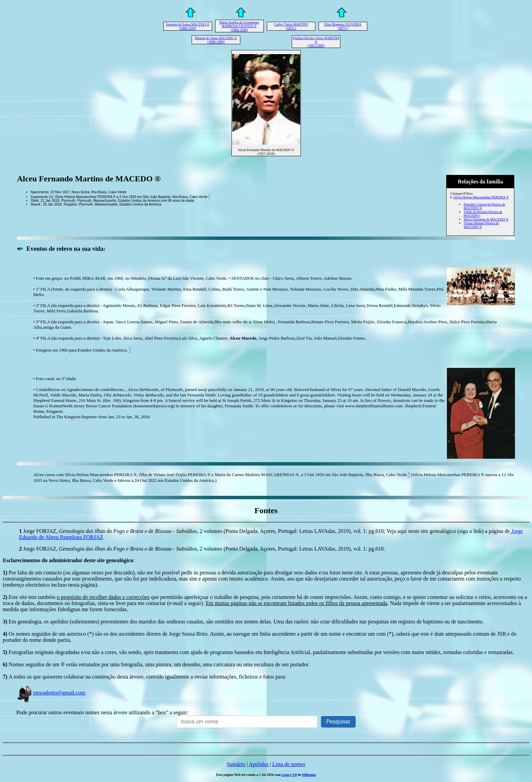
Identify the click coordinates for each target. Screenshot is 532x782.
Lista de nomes (289, 764)
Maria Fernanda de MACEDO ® (486, 219)
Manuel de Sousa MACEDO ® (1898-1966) (216, 40)
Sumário (236, 764)
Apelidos (259, 764)
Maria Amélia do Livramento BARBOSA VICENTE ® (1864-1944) (239, 26)
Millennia (309, 775)
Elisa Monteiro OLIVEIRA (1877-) (343, 26)
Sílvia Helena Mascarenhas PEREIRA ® (481, 197)
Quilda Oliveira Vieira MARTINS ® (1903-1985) (316, 42)
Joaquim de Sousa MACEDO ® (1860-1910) (188, 26)
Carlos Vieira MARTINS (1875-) (291, 26)
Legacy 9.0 (289, 775)
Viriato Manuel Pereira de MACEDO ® (481, 225)
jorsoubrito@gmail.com (51, 693)
